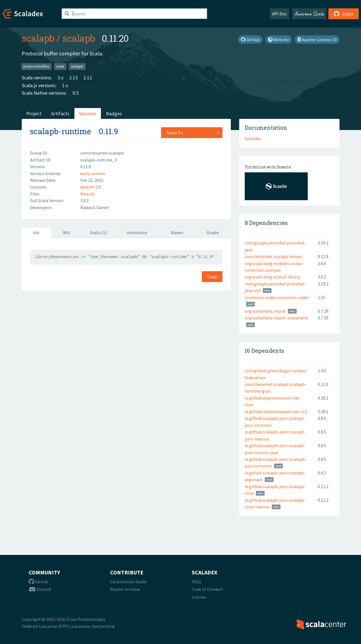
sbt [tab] (36, 232)
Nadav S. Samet (95, 207)
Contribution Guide (128, 582)
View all (88, 194)
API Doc (279, 14)
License (199, 597)
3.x (61, 78)
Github (38, 582)
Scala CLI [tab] (99, 232)
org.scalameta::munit (265, 311)
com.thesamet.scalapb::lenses (273, 256)
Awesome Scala (309, 14)
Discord (40, 589)
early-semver (93, 173)
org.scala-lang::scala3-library (272, 277)
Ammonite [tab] (137, 232)
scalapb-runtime (61, 131)
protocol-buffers (36, 66)
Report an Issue (125, 589)
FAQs (197, 582)
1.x (65, 85)
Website (279, 40)
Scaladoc (253, 138)
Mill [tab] (67, 232)
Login (344, 14)
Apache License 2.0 (317, 40)
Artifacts (60, 113)
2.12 (88, 78)
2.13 (73, 78)
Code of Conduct (207, 589)
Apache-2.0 (91, 187)
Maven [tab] (177, 232)
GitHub (250, 40)
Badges (114, 113)
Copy (212, 276)
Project (34, 113)
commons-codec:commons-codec (277, 297)
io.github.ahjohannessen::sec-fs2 (276, 412)
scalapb (38, 38)
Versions (88, 113)
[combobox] (192, 133)
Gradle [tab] (213, 232)
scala (60, 66)
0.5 (76, 93)
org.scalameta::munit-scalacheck (276, 318)
